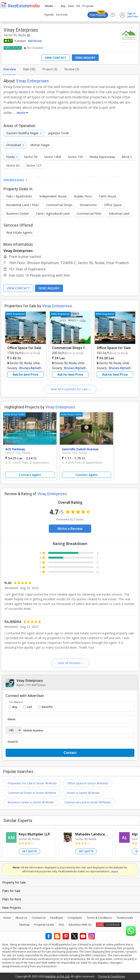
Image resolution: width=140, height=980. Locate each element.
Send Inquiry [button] (49, 288)
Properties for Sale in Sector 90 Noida (32, 783)
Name (12, 719)
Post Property (98, 14)
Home (7, 918)
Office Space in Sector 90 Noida (88, 783)
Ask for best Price (25, 375)
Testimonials (125, 918)
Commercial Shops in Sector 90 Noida (32, 793)
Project (50, 69)
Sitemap (24, 925)
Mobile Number (33, 730)
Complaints (75, 918)
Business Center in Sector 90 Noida (31, 802)
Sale (29, 69)
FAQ (61, 925)
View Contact (56, 58)
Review (72, 69)
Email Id (13, 742)
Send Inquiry (85, 58)
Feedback (57, 918)
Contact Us (39, 918)
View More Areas (14, 180)
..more (114, 872)
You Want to (16, 702)
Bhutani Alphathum (33, 368)
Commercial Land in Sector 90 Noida (87, 802)
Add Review (35, 41)
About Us (21, 918)
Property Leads (44, 925)
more (22, 113)
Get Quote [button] (29, 851)
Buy (13, 707)
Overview (10, 69)
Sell (28, 707)
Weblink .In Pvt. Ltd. (58, 976)
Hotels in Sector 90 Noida (83, 793)
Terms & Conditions (99, 918)
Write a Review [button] (70, 529)
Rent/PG (45, 707)
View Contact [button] (18, 288)
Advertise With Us (80, 925)
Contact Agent (30, 475)
